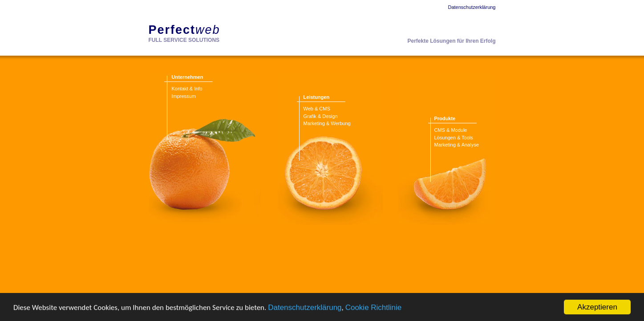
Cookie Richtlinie (374, 308)
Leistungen (317, 97)
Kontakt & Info (187, 89)
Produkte (445, 118)
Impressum (184, 96)
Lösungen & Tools (454, 138)
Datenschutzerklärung (305, 308)
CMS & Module (451, 130)
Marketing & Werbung (327, 123)
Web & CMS (317, 109)
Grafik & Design (321, 116)
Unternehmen (188, 77)
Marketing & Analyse (457, 145)
